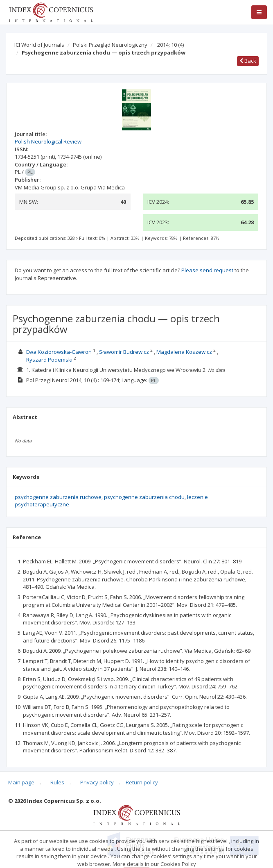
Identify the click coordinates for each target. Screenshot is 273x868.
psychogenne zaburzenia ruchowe (58, 497)
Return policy (142, 782)
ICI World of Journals (39, 45)
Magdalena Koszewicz (184, 352)
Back (248, 61)
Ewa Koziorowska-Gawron (59, 352)
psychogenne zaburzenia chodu (144, 497)
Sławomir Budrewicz (124, 352)
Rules (57, 782)
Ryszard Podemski (49, 360)
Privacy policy (97, 782)
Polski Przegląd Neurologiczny (110, 45)
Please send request (207, 270)
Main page (21, 782)
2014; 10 (170, 45)
